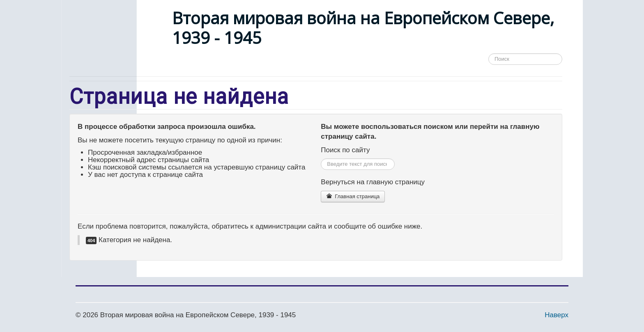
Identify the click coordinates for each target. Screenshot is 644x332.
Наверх (557, 315)
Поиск (489, 59)
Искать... (321, 159)
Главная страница (353, 196)
